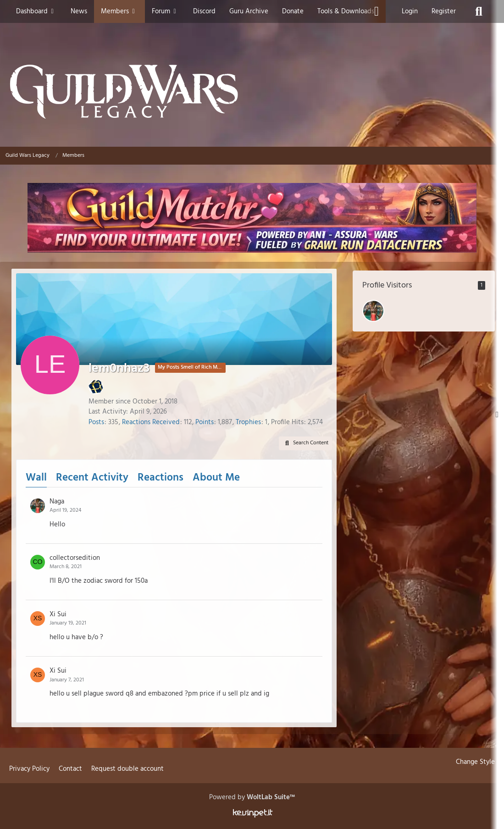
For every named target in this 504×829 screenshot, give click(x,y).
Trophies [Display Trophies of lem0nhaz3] (248, 422)
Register (444, 11)
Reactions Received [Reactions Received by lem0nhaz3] (151, 422)
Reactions (161, 478)
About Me (216, 478)
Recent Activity (92, 478)
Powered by (252, 797)
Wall (36, 478)
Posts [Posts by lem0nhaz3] (96, 422)
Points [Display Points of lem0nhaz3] (205, 422)
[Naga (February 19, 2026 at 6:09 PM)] (373, 311)
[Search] (479, 11)
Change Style (475, 762)
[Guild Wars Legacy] (252, 92)
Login (410, 11)
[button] (305, 443)
